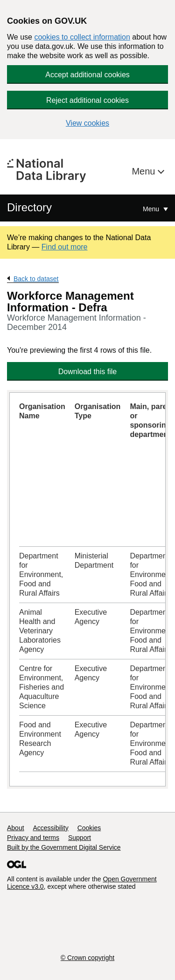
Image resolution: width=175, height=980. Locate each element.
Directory (29, 207)
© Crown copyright (87, 958)
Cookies (89, 828)
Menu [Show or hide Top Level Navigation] (152, 209)
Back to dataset (36, 279)
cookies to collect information (82, 37)
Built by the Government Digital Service (64, 847)
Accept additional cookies (87, 75)
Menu (145, 171)
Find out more (65, 247)
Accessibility (50, 828)
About (16, 828)
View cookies (87, 123)
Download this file (87, 372)
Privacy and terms (33, 838)
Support (80, 838)
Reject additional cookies (87, 100)
